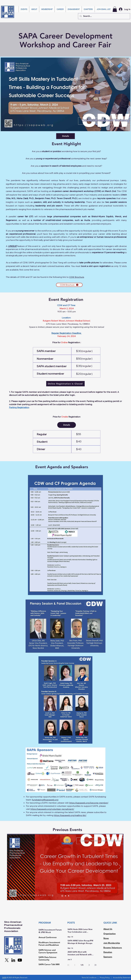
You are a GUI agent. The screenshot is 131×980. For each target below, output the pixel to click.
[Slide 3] (69, 896)
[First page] (68, 965)
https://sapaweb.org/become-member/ (89, 803)
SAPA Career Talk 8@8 (49, 964)
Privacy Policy (105, 978)
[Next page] (89, 965)
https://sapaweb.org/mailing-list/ (70, 815)
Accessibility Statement (122, 978)
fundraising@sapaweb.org (45, 800)
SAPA (4, 978)
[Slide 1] (62, 896)
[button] (24, 9)
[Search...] (104, 16)
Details (66, 136)
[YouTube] (20, 960)
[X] (7, 960)
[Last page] (95, 965)
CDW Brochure (77, 277)
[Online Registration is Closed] (65, 384)
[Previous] (11, 867)
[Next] (120, 867)
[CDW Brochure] (69, 285)
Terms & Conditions (89, 978)
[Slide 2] (66, 896)
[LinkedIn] (13, 960)
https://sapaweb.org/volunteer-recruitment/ (52, 809)
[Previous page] (75, 965)
